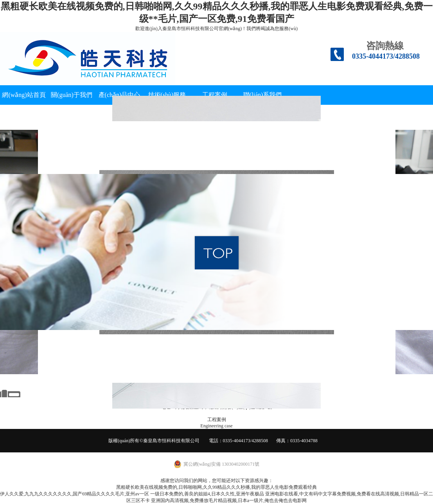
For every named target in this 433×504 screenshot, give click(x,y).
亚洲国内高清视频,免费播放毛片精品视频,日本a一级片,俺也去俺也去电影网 (229, 500)
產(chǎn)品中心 (119, 95)
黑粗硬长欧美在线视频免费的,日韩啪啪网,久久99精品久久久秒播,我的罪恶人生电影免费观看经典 (216, 487)
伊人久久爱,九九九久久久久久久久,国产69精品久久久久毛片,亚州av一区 (74, 494)
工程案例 (215, 95)
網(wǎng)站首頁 (24, 95)
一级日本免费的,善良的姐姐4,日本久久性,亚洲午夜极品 (207, 494)
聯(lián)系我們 (263, 95)
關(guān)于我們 (72, 95)
